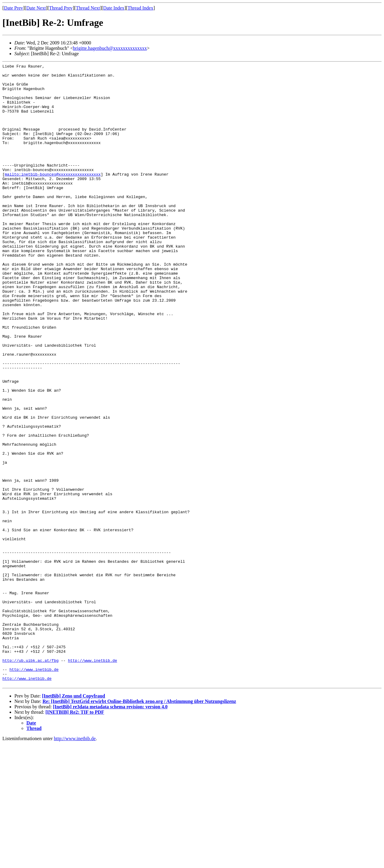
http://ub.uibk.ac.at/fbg (30, 780)
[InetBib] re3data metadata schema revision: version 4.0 (110, 831)
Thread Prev (61, 8)
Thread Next (88, 8)
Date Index (114, 8)
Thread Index (140, 8)
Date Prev (13, 8)
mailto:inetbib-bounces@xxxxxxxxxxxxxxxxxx (53, 197)
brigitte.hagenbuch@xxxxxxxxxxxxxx (110, 48)
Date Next (36, 8)
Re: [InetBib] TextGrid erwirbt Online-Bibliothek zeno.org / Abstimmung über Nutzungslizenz (139, 826)
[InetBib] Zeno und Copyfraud (73, 820)
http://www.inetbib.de (92, 780)
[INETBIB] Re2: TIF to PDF (75, 836)
